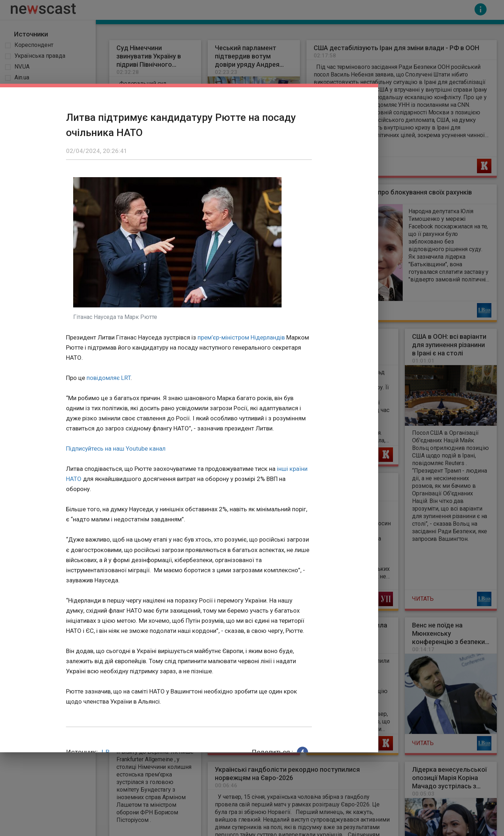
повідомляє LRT (109, 378)
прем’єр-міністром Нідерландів (241, 337)
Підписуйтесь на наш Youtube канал (116, 448)
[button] (302, 752)
